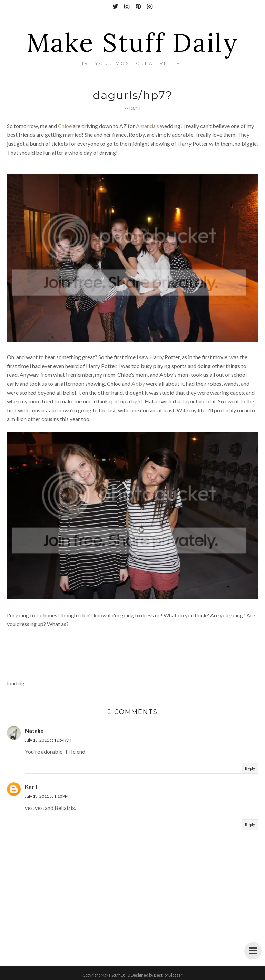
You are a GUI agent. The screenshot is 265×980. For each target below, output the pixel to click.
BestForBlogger (168, 975)
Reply (250, 768)
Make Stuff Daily (132, 43)
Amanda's (148, 126)
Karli (31, 787)
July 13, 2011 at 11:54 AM (48, 740)
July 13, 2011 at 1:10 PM (47, 796)
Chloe (65, 126)
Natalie (34, 730)
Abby (138, 384)
